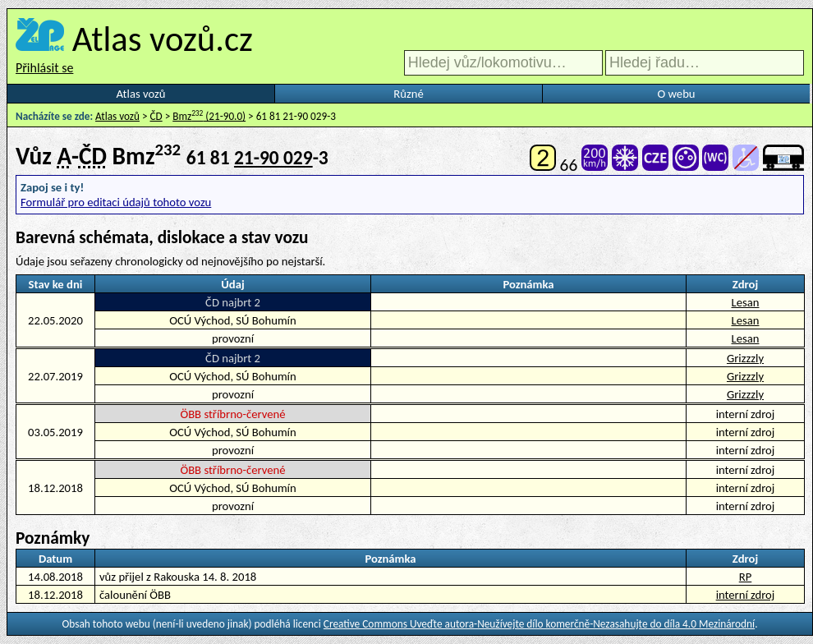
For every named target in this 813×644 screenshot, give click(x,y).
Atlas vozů (141, 94)
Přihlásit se (44, 68)
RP (746, 577)
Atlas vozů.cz (163, 39)
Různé (408, 94)
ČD (156, 116)
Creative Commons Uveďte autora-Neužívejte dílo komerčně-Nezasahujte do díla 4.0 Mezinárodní (539, 624)
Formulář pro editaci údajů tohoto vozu (116, 202)
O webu (676, 94)
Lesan (746, 302)
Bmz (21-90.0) (209, 116)
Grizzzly (745, 358)
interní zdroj (746, 595)
